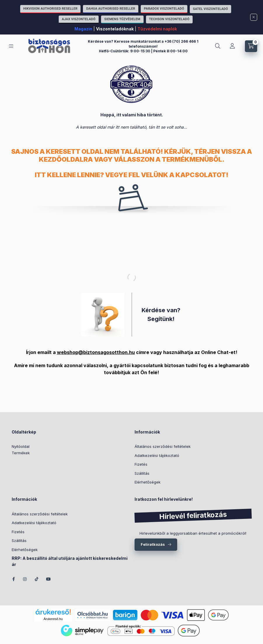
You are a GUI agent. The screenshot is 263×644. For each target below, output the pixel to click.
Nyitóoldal (21, 446)
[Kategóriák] (11, 46)
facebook (13, 579)
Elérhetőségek (148, 482)
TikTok (37, 579)
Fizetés (141, 464)
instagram (25, 579)
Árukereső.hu (53, 619)
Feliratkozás (153, 544)
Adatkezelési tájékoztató (157, 455)
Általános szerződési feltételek (163, 446)
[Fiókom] (232, 46)
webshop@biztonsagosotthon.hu (96, 352)
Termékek (21, 453)
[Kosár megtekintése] (251, 46)
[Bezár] (254, 17)
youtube (48, 579)
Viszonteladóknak (115, 29)
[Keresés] (218, 46)
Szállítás (142, 473)
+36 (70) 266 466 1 (182, 41)
